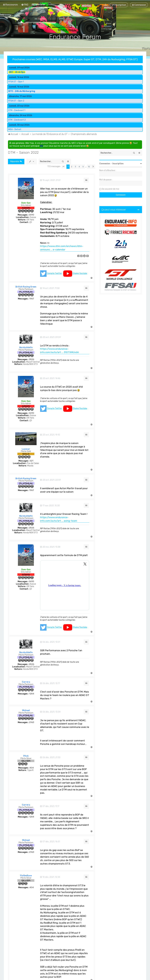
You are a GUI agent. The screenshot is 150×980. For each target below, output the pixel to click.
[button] (63, 167)
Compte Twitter (54, 273)
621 (32, 461)
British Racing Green (26, 287)
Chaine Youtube (80, 273)
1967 (32, 299)
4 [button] (79, 167)
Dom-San (26, 203)
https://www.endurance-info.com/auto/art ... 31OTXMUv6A (59, 351)
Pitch (26, 756)
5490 (32, 215)
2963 (32, 722)
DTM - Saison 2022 (23, 152)
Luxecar (26, 449)
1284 (32, 694)
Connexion (105, 164)
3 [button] (75, 167)
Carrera (26, 682)
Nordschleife (26, 347)
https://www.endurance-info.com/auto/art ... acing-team (59, 519)
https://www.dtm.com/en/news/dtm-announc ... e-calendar (62, 248)
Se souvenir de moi (111, 189)
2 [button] (72, 167)
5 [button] (83, 167)
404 (32, 768)
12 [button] (89, 167)
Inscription (118, 164)
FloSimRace (26, 876)
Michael (26, 710)
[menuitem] (25, 5)
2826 (32, 360)
